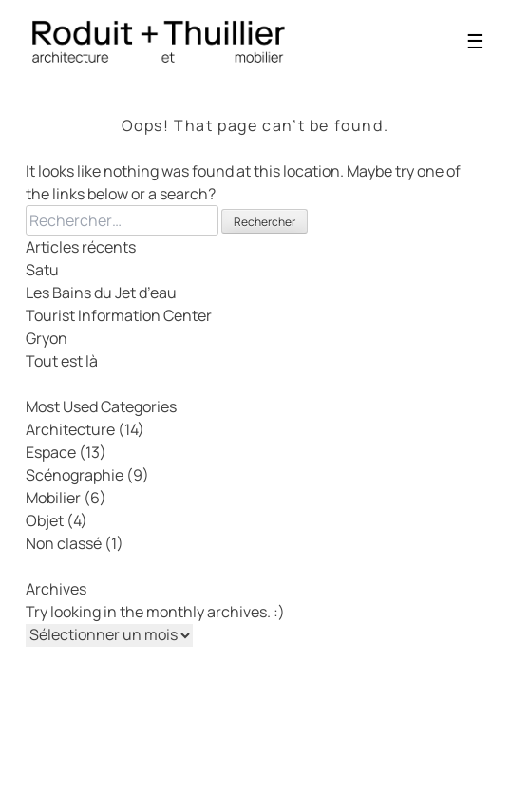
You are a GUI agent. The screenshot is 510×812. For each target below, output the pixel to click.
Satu (42, 270)
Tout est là (62, 361)
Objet (45, 520)
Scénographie (75, 475)
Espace (51, 452)
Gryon (47, 338)
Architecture (70, 429)
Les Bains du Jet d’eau (101, 293)
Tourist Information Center (119, 315)
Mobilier (53, 498)
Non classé (64, 543)
